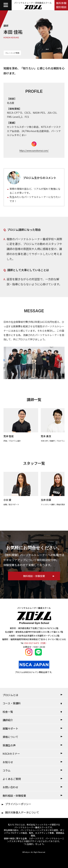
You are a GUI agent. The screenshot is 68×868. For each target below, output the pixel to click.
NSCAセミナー (11, 754)
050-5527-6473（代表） (36, 643)
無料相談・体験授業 (14, 796)
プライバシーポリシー (18, 804)
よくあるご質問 (12, 779)
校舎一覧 (8, 712)
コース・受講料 (12, 703)
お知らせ (8, 762)
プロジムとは (10, 695)
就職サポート (10, 728)
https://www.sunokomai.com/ (34, 150)
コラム (7, 770)
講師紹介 (8, 720)
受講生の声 (9, 745)
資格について (10, 737)
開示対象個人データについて (22, 812)
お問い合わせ (10, 787)
